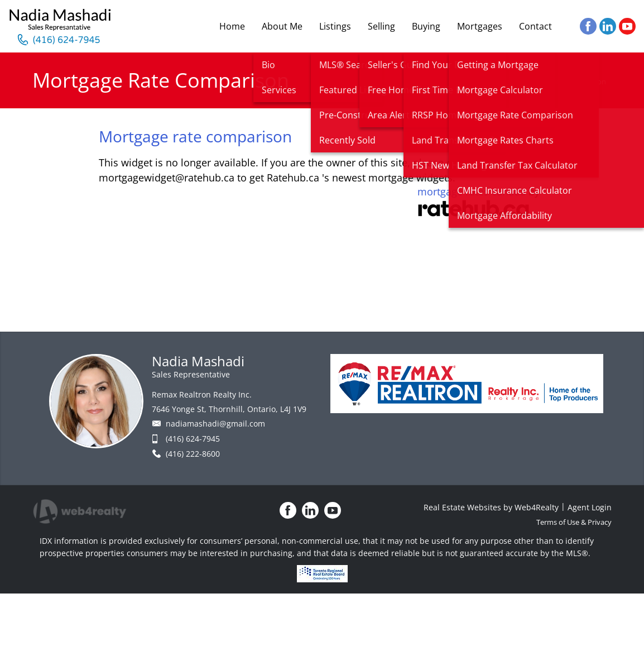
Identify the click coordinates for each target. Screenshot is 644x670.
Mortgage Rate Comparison (560, 82)
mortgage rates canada (472, 192)
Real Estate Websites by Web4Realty (491, 507)
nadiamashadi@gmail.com (215, 423)
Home (493, 82)
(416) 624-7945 (193, 439)
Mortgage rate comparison (195, 136)
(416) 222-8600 (193, 454)
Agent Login (590, 507)
